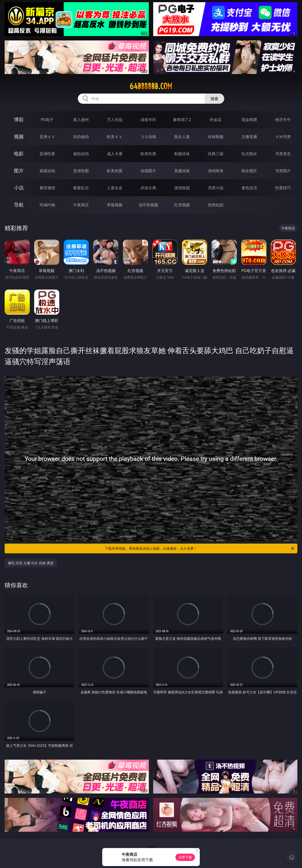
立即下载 (185, 857)
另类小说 (216, 188)
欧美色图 (115, 171)
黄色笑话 (249, 188)
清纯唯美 (216, 171)
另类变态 (283, 154)
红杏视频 (182, 205)
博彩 (19, 119)
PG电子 (47, 120)
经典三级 (216, 154)
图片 (19, 171)
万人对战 (115, 120)
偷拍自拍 (81, 154)
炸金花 (216, 120)
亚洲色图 (81, 171)
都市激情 (47, 188)
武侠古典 (148, 188)
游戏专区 (148, 120)
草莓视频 (115, 205)
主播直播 (249, 137)
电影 (19, 154)
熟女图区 (249, 171)
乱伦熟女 (249, 154)
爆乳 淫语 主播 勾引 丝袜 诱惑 (31, 563)
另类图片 (283, 171)
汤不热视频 (148, 205)
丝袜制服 (216, 137)
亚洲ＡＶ (47, 137)
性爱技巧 (283, 188)
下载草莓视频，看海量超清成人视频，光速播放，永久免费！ (200, 548)
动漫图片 (148, 171)
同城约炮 (47, 205)
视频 (19, 137)
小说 (19, 188)
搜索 (214, 99)
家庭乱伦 (81, 188)
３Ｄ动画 (148, 137)
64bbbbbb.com (151, 86)
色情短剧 (216, 205)
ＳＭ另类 (283, 137)
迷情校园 (182, 188)
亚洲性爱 (47, 154)
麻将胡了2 (182, 120)
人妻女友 (115, 188)
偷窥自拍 (47, 171)
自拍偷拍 (81, 137)
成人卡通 (115, 154)
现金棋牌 (249, 120)
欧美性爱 (148, 154)
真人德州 (81, 120)
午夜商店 (81, 205)
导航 (19, 205)
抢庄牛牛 (283, 120)
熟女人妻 (182, 137)
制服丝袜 (182, 154)
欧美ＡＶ (115, 137)
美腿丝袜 (182, 171)
